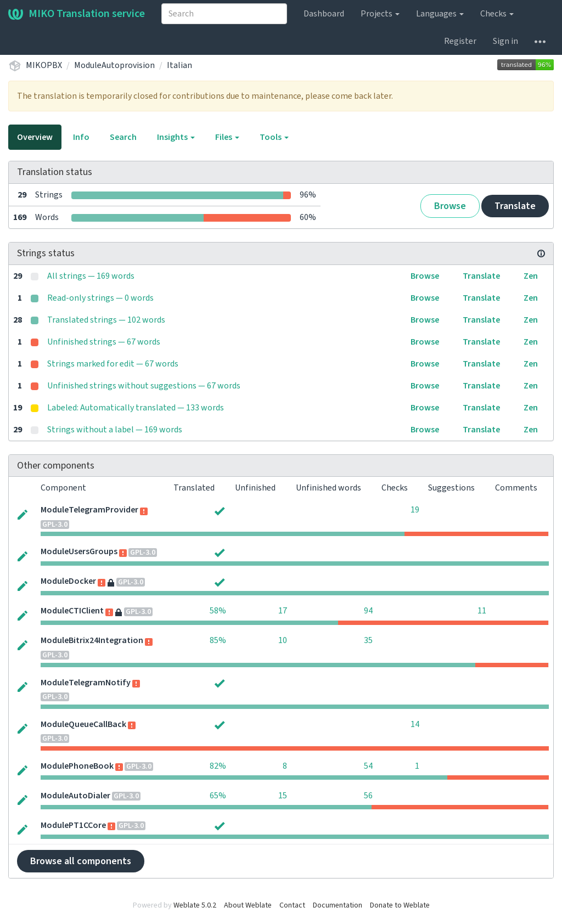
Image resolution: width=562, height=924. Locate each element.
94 (368, 611)
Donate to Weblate (400, 905)
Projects (380, 14)
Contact (292, 905)
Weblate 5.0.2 (195, 905)
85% (218, 640)
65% (218, 796)
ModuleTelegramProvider (89, 510)
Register (460, 41)
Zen (531, 276)
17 (283, 611)
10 (283, 640)
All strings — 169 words (91, 276)
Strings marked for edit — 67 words (113, 364)
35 (368, 640)
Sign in (505, 41)
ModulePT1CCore (73, 825)
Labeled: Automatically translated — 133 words (136, 408)
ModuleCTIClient (72, 611)
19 (415, 510)
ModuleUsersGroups (79, 551)
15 (283, 796)
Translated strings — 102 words (106, 320)
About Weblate (248, 905)
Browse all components (81, 861)
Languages (440, 14)
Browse (450, 206)
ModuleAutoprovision (114, 65)
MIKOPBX (44, 65)
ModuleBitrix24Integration (92, 640)
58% (218, 611)
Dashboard (324, 14)
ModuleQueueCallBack (83, 724)
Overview (35, 137)
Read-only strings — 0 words (100, 298)
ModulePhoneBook (77, 766)
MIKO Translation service (77, 14)
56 (368, 796)
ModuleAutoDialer (75, 796)
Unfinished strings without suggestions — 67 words (144, 386)
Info (81, 137)
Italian (179, 65)
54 (368, 766)
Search (123, 137)
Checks (497, 14)
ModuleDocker (68, 581)
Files (227, 137)
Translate (515, 206)
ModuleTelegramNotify (86, 683)
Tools (274, 137)
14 (415, 724)
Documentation (338, 905)
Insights (176, 137)
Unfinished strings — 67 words (104, 342)
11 (482, 611)
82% (218, 766)
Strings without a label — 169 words (115, 430)
